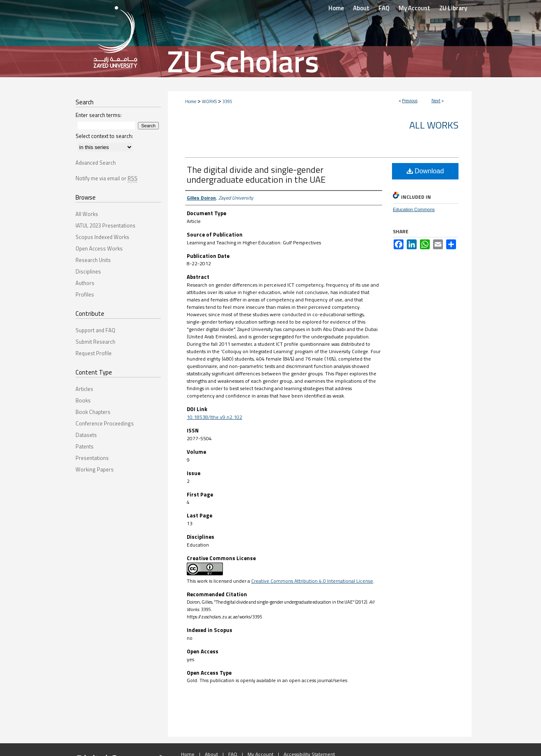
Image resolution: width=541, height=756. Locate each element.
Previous (410, 101)
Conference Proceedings (105, 423)
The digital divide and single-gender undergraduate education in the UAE (256, 175)
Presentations (92, 458)
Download (425, 171)
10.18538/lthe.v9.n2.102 (214, 417)
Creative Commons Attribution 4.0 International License (312, 581)
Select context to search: (104, 136)
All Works (434, 125)
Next (436, 101)
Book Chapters (93, 412)
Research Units (93, 260)
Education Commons (414, 209)
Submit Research (95, 342)
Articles (84, 389)
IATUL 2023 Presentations (105, 225)
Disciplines (88, 271)
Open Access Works (99, 248)
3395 (227, 101)
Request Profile (94, 353)
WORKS (209, 101)
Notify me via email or (107, 178)
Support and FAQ (95, 330)
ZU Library (453, 8)
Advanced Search (96, 163)
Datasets (86, 435)
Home (191, 101)
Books (83, 400)
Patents (85, 446)
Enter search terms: (99, 115)
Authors (85, 283)
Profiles (85, 294)
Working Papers (95, 469)
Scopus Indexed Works (102, 237)
